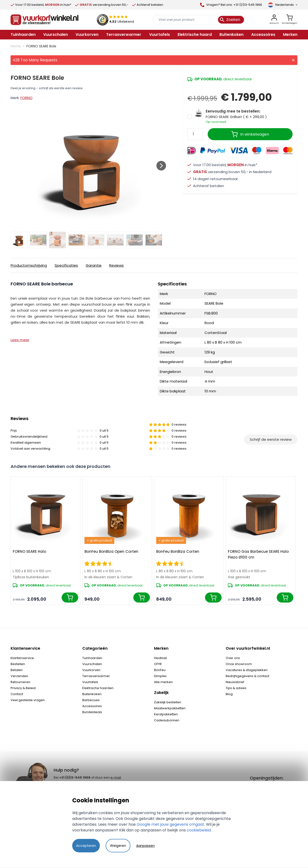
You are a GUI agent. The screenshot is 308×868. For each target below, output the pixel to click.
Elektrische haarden (98, 688)
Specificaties (66, 265)
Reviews (116, 265)
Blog (229, 694)
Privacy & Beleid (23, 688)
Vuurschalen (92, 664)
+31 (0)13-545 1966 (75, 777)
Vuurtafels (90, 682)
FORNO (26, 98)
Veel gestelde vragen (28, 700)
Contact (17, 694)
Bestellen (18, 664)
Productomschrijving (29, 265)
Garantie (94, 265)
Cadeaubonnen (167, 720)
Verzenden (19, 676)
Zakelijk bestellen (168, 702)
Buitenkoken (92, 694)
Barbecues (91, 700)
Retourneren (20, 682)
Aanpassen (145, 846)
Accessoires (92, 706)
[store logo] (45, 20)
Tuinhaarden (92, 658)
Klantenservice (22, 658)
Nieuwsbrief (235, 682)
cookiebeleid (199, 830)
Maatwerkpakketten (170, 708)
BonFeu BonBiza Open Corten (111, 551)
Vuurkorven (91, 670)
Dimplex (160, 676)
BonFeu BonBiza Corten (178, 551)
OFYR (158, 664)
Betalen (17, 670)
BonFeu (160, 670)
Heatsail (160, 658)
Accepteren (86, 846)
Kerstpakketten (166, 714)
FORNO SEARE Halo (29, 551)
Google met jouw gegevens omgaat (170, 824)
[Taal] (283, 5)
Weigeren (118, 846)
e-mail (116, 777)
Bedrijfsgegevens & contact (247, 676)
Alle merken (163, 682)
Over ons (233, 658)
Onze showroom (239, 664)
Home (16, 46)
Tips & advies (236, 688)
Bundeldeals (92, 712)
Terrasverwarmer (96, 676)
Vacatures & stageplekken (247, 670)
